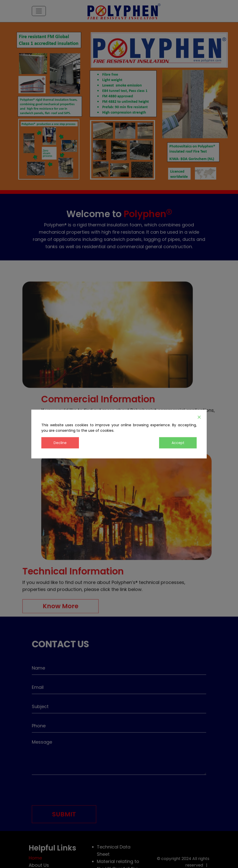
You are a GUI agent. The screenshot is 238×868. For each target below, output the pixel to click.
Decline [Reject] (60, 443)
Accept (178, 443)
